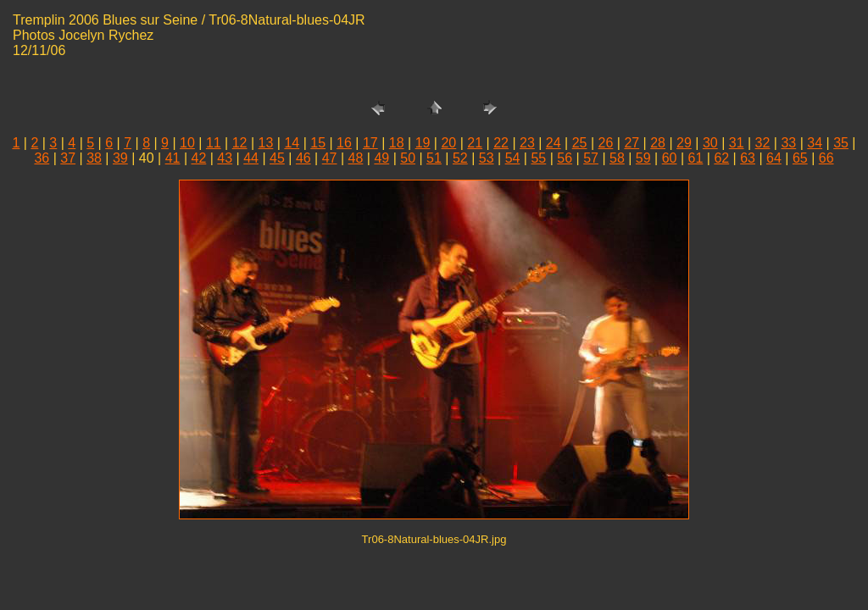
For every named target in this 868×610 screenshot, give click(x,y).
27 (632, 143)
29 (684, 143)
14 (292, 143)
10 (187, 143)
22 (501, 143)
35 (841, 143)
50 (408, 158)
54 (513, 158)
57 (591, 158)
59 (643, 158)
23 (527, 143)
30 (710, 143)
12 (240, 143)
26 (606, 143)
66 (826, 158)
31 (737, 143)
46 (303, 158)
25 (580, 143)
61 (696, 158)
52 (460, 158)
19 (423, 143)
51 (434, 158)
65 (800, 158)
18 (397, 143)
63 (748, 158)
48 (356, 158)
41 (173, 158)
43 (225, 158)
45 (277, 158)
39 (120, 158)
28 (658, 143)
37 (68, 158)
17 (370, 143)
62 (721, 158)
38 (94, 158)
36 (42, 158)
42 (199, 158)
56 (565, 158)
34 (815, 143)
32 (763, 143)
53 (487, 158)
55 (538, 158)
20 (448, 143)
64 (774, 158)
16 (344, 143)
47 (330, 158)
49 (381, 158)
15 (318, 143)
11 (214, 143)
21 (475, 143)
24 (554, 143)
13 (266, 143)
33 (788, 143)
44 (251, 158)
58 (617, 158)
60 (670, 158)
